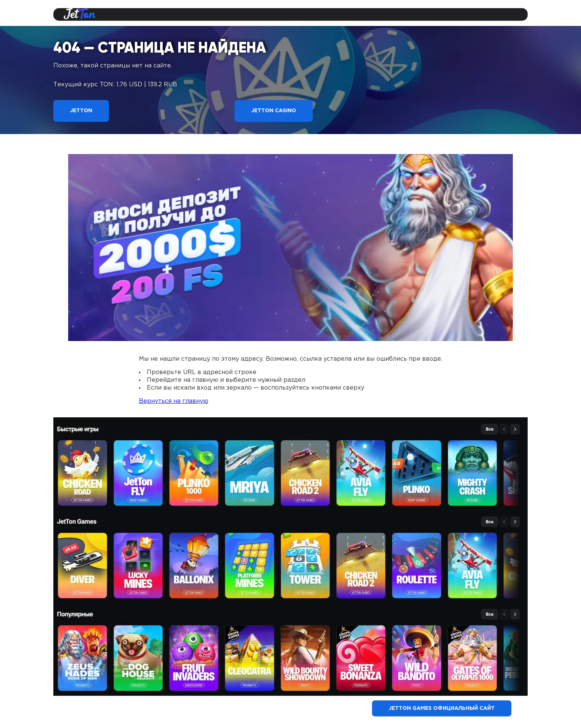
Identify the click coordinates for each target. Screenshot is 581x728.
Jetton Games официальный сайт (442, 708)
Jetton (81, 111)
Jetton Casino (274, 111)
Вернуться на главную (174, 401)
